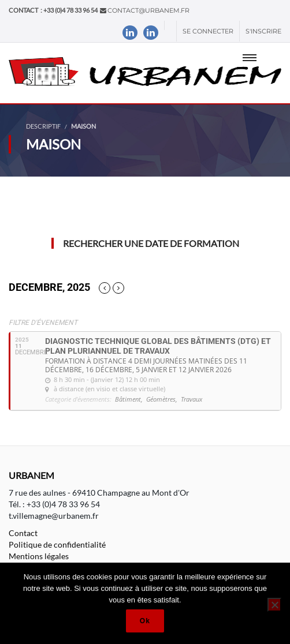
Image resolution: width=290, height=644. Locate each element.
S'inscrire (263, 31)
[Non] (274, 605)
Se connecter (208, 31)
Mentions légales (39, 556)
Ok (145, 621)
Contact (23, 533)
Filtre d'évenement (43, 323)
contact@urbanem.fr (148, 10)
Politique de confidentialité (57, 544)
